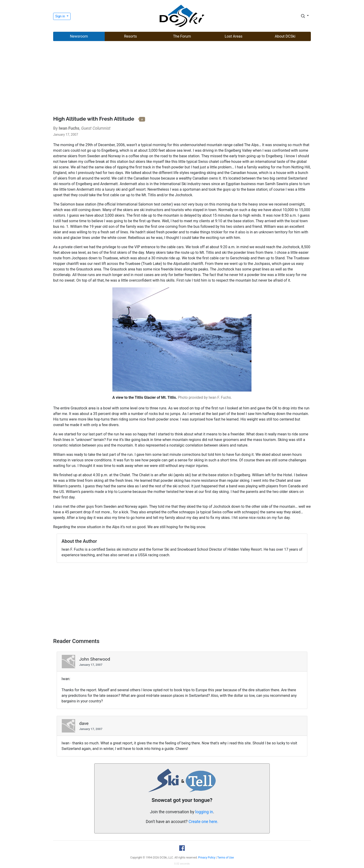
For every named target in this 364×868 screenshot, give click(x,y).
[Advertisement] (182, 79)
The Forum (182, 36)
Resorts (130, 36)
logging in (204, 812)
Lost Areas (234, 36)
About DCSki (285, 36)
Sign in (60, 16)
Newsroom (79, 36)
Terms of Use (226, 858)
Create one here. (203, 822)
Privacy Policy (207, 858)
